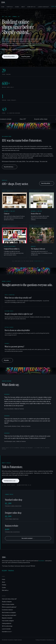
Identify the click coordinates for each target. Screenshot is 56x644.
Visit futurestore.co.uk (11, 481)
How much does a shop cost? (9, 599)
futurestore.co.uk (39, 261)
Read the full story (10, 167)
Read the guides (26, 57)
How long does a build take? (9, 615)
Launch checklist (43, 7)
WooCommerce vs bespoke (9, 613)
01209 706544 (8, 571)
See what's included (28, 538)
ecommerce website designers (27, 49)
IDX (4, 2)
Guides (17, 7)
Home (3, 7)
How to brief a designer (8, 621)
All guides (7, 360)
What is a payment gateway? (9, 607)
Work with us (31, 7)
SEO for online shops (7, 626)
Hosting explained (7, 623)
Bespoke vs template (7, 618)
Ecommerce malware (7, 610)
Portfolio (10, 7)
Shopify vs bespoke (7, 602)
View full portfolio (47, 183)
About (23, 7)
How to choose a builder (8, 604)
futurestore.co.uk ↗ (7, 632)
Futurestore (41, 561)
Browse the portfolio (10, 57)
